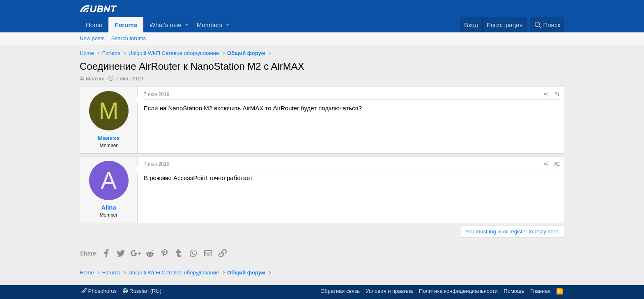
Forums (126, 25)
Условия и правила (390, 291)
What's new (165, 25)
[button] (187, 25)
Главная (540, 291)
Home (94, 25)
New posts (92, 38)
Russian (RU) (142, 291)
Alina (109, 207)
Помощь (514, 291)
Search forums (129, 38)
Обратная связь (340, 291)
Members (210, 25)
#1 (557, 94)
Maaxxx (95, 79)
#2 (557, 164)
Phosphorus (99, 291)
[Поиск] (547, 25)
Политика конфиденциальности (458, 291)
